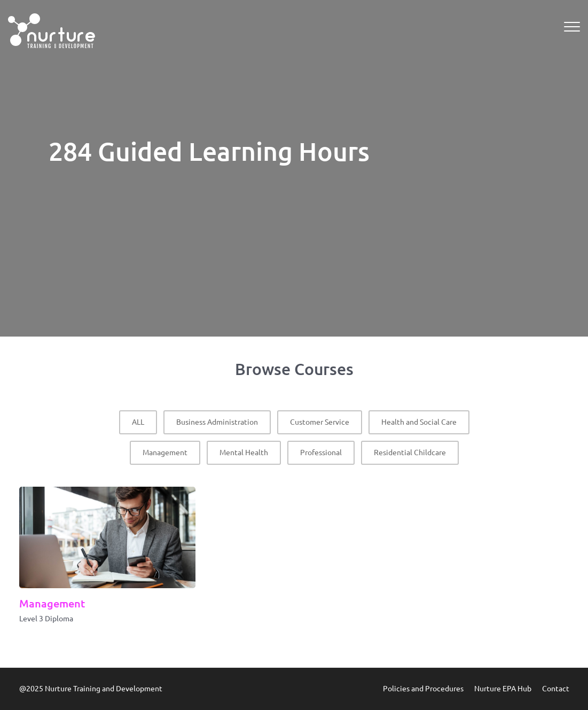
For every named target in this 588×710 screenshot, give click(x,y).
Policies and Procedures (423, 689)
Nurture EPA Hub (503, 689)
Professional (321, 452)
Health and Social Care (419, 422)
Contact (556, 689)
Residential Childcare (410, 452)
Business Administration (217, 422)
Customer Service (320, 422)
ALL (138, 422)
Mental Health (244, 452)
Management (165, 452)
